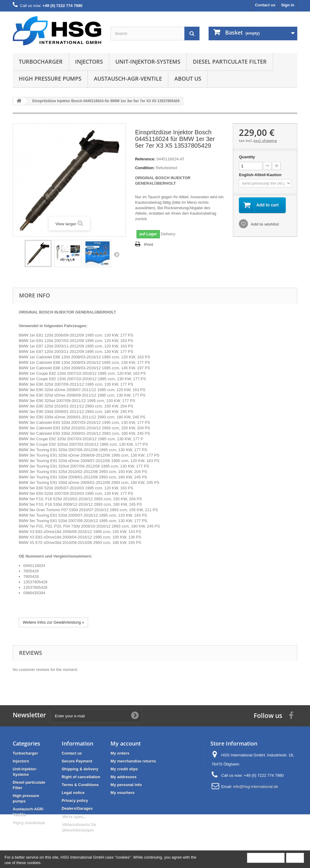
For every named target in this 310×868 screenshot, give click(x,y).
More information (266, 858)
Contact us (265, 5)
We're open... (74, 816)
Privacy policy (75, 801)
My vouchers (122, 793)
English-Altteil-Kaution (261, 175)
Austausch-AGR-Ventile (128, 79)
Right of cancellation (81, 777)
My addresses (124, 777)
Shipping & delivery (80, 769)
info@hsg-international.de (256, 787)
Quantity (247, 157)
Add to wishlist (264, 224)
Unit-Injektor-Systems (148, 62)
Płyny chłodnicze (29, 822)
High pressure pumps (50, 79)
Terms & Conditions (80, 785)
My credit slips (124, 769)
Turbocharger (41, 62)
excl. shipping (265, 141)
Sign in (288, 5)
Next (117, 254)
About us (188, 79)
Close (295, 858)
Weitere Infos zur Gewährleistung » (53, 622)
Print (149, 245)
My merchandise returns (133, 761)
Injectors (89, 62)
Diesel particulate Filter (230, 62)
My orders (120, 753)
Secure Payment (77, 761)
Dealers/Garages (77, 808)
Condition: (145, 168)
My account (126, 743)
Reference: (145, 159)
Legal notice (73, 793)
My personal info (126, 785)
